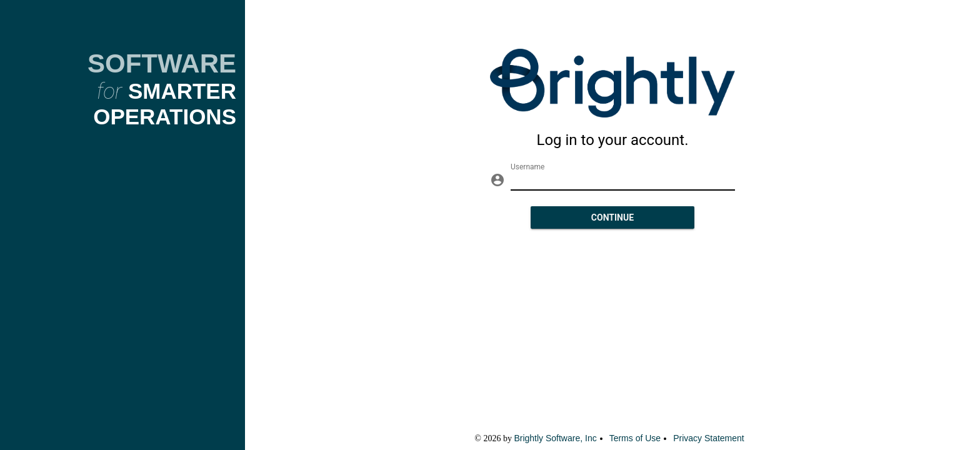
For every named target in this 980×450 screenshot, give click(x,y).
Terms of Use (635, 438)
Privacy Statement (709, 438)
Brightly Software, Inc (555, 438)
